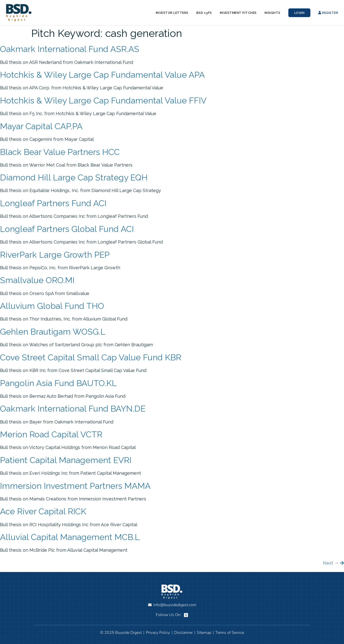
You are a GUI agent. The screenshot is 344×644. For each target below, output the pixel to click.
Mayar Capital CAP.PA (41, 126)
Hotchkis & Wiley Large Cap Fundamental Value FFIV (103, 100)
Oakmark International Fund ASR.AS (70, 49)
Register (328, 13)
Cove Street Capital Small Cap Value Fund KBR (91, 357)
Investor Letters (172, 13)
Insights (273, 13)
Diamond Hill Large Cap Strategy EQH (74, 177)
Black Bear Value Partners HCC (60, 152)
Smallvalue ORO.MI (37, 280)
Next (331, 563)
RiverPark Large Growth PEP (55, 255)
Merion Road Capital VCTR (51, 434)
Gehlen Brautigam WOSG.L (53, 332)
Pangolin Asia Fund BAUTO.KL (58, 383)
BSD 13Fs (204, 13)
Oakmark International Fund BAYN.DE (73, 409)
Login (299, 13)
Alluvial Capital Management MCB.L (70, 537)
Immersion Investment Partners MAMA (75, 486)
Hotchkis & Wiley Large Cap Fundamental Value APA (102, 75)
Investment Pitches (238, 13)
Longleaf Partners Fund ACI (53, 203)
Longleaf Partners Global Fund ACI (67, 229)
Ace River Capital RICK (43, 511)
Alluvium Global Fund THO (52, 306)
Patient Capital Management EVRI (66, 460)
